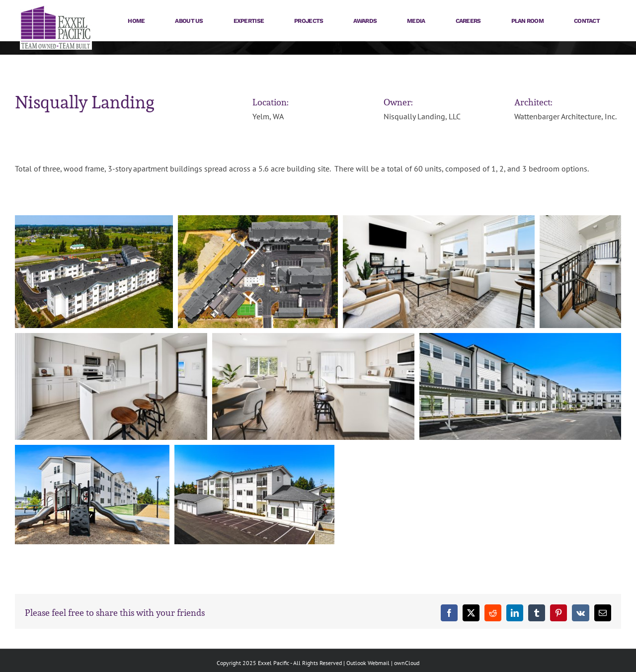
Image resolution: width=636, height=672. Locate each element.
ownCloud (407, 663)
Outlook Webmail (368, 663)
